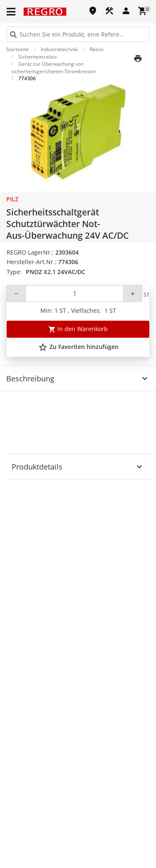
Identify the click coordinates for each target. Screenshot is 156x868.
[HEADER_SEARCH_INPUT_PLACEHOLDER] (78, 34)
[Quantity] (74, 294)
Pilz (12, 199)
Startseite (17, 49)
